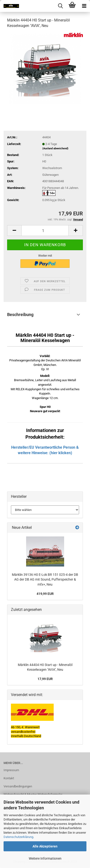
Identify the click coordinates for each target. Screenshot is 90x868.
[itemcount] (45, 231)
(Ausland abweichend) (55, 148)
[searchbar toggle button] (60, 6)
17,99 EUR (45, 679)
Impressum (11, 770)
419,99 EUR (45, 594)
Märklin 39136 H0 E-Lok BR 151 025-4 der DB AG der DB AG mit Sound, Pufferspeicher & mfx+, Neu (45, 580)
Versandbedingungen (18, 786)
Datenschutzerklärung (18, 837)
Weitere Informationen (45, 858)
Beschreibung (20, 314)
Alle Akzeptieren (45, 846)
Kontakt (9, 778)
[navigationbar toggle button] (84, 6)
